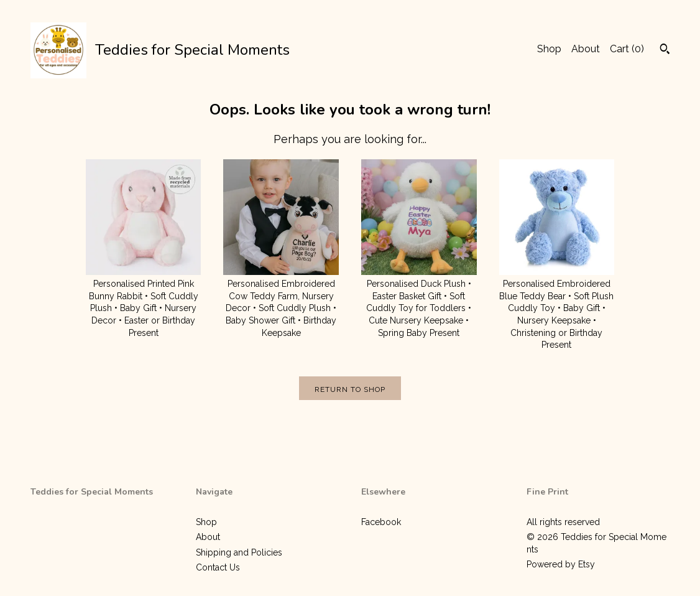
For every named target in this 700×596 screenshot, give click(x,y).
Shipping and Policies (239, 552)
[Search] (665, 50)
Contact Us (218, 567)
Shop (549, 49)
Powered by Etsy (561, 564)
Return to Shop (350, 389)
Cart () (627, 49)
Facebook (381, 522)
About (586, 49)
